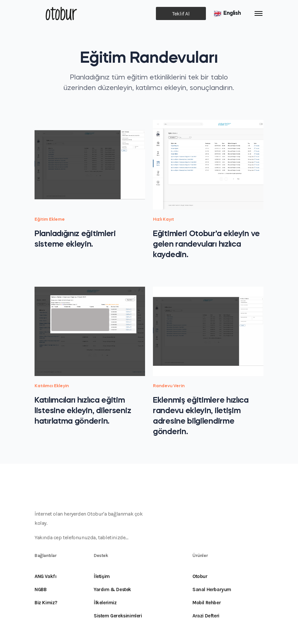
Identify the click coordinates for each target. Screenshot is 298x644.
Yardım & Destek (112, 589)
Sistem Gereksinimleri (118, 616)
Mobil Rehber (207, 603)
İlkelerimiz (105, 603)
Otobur (200, 576)
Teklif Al (181, 14)
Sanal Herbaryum (212, 589)
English (227, 14)
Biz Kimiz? (46, 603)
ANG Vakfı (45, 576)
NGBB (40, 589)
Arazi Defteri (206, 616)
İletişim (102, 576)
